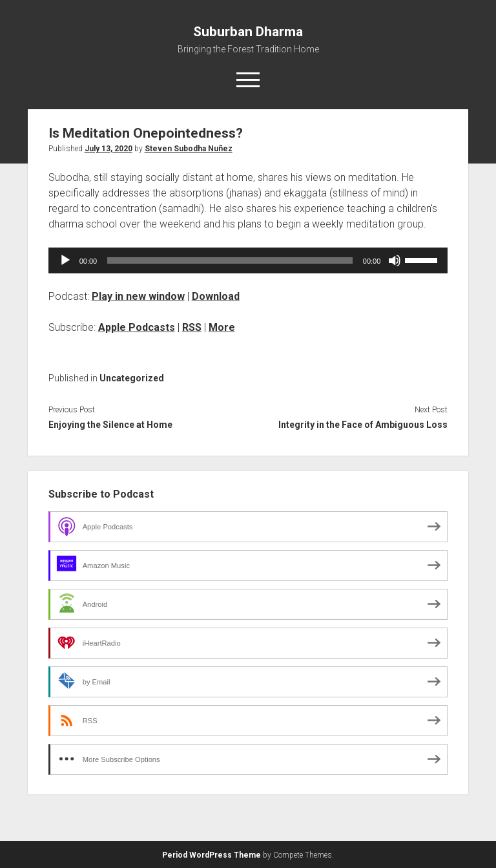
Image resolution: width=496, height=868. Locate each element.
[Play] (65, 260)
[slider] (230, 260)
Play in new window (138, 296)
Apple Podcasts (137, 327)
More (222, 327)
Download (216, 296)
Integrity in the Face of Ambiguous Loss (363, 425)
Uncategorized (132, 378)
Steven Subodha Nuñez (189, 149)
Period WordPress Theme (212, 855)
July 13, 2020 (108, 149)
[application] (248, 260)
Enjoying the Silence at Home (110, 425)
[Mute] (395, 260)
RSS (192, 327)
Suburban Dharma (248, 32)
